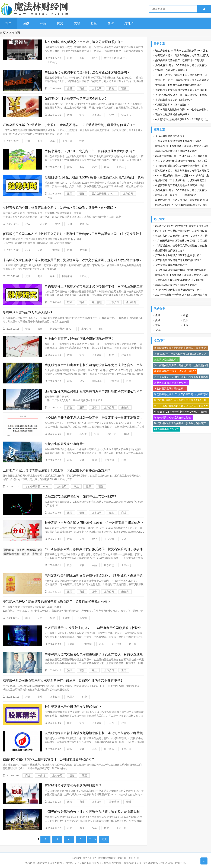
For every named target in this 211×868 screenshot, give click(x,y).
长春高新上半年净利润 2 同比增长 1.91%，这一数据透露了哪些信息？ (94, 523)
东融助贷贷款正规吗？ (166, 360)
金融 (26, 23)
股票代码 (84, 224)
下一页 (92, 839)
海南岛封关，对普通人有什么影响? (173, 418)
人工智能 (116, 644)
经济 (43, 23)
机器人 (71, 697)
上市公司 (14, 33)
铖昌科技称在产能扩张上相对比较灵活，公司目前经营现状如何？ (49, 759)
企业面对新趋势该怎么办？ (170, 136)
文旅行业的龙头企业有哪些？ (65, 444)
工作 (111, 723)
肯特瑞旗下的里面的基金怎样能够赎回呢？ (179, 85)
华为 (82, 381)
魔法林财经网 (105, 858)
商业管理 (97, 302)
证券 (70, 58)
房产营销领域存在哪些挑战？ (171, 265)
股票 (77, 23)
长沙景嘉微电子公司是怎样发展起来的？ (73, 707)
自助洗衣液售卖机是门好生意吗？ (174, 100)
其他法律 (114, 802)
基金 (94, 23)
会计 (111, 115)
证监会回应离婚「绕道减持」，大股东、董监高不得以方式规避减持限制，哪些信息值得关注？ (69, 125)
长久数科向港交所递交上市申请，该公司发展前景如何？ (84, 42)
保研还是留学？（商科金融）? (172, 105)
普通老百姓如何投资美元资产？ (171, 383)
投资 (60, 23)
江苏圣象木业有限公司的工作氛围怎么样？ (179, 141)
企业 (111, 23)
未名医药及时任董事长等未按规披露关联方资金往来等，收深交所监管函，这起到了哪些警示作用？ (72, 260)
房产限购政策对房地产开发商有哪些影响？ (179, 260)
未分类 (83, 250)
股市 (124, 723)
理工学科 (109, 749)
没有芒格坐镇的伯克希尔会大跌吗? (27, 313)
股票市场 (126, 355)
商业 (94, 58)
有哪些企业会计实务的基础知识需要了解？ (179, 290)
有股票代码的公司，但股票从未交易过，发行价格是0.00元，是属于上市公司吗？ (60, 208)
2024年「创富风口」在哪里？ (172, 70)
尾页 (104, 839)
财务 (52, 276)
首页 (8, 23)
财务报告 (126, 115)
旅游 (94, 460)
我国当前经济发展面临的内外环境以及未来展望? (181, 348)
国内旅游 (67, 276)
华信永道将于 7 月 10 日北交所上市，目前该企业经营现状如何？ (90, 151)
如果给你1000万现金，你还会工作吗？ (175, 371)
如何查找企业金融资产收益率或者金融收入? (76, 99)
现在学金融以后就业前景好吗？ (172, 114)
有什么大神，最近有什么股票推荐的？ (176, 195)
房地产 (129, 23)
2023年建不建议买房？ (167, 429)
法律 (28, 276)
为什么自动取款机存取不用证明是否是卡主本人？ (181, 406)
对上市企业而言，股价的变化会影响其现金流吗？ (79, 339)
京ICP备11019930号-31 (126, 858)
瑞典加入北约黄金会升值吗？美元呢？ (176, 151)
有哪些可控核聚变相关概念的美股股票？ (73, 786)
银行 (94, 167)
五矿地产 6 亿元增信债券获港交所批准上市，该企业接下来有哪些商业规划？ (57, 470)
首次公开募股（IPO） (116, 58)
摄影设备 (97, 381)
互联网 (71, 644)
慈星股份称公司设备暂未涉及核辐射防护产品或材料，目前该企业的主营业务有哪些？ (63, 681)
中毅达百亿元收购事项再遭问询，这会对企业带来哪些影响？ (87, 72)
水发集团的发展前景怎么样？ (170, 389)
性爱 (107, 828)
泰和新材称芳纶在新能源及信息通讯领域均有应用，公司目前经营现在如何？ (57, 602)
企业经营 (131, 302)
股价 (101, 329)
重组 (124, 670)
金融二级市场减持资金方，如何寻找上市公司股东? (80, 496)
